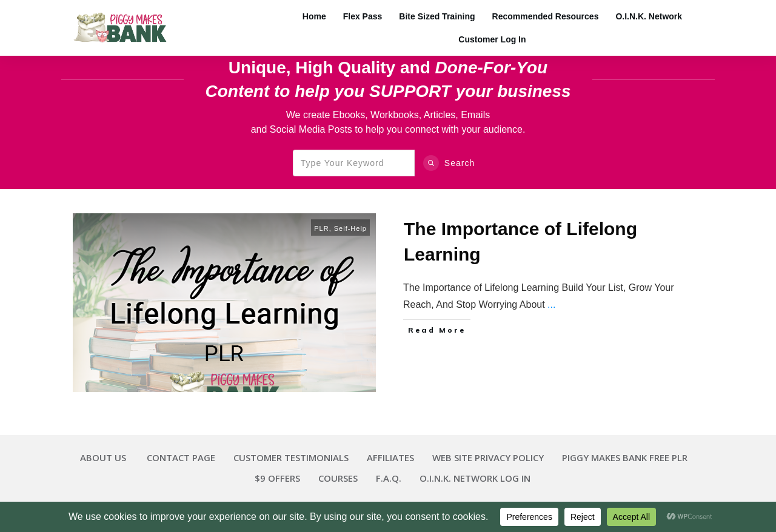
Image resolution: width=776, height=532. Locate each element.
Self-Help (350, 228)
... (551, 304)
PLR (321, 228)
